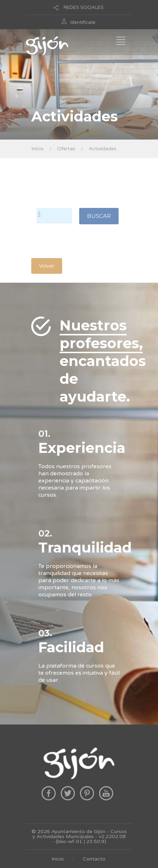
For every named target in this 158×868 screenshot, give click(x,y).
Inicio (37, 149)
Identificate (83, 22)
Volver (47, 266)
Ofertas (66, 149)
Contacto (94, 859)
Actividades (103, 149)
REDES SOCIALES (84, 7)
